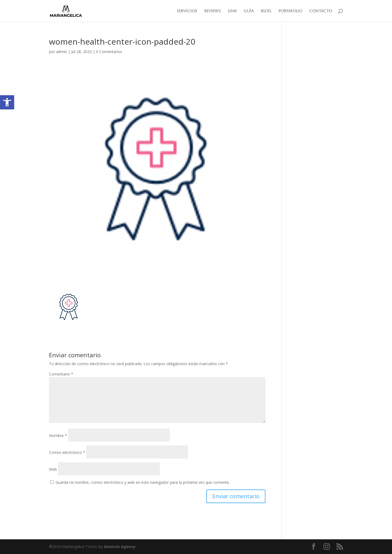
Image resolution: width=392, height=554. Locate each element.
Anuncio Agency (120, 547)
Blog (266, 11)
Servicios (187, 11)
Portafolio (290, 11)
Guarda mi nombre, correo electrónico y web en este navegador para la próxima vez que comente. (143, 482)
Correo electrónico (67, 452)
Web (53, 469)
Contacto (321, 11)
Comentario (61, 374)
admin (62, 52)
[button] (7, 102)
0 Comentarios (109, 52)
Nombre (58, 435)
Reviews (212, 11)
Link (232, 11)
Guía (249, 11)
